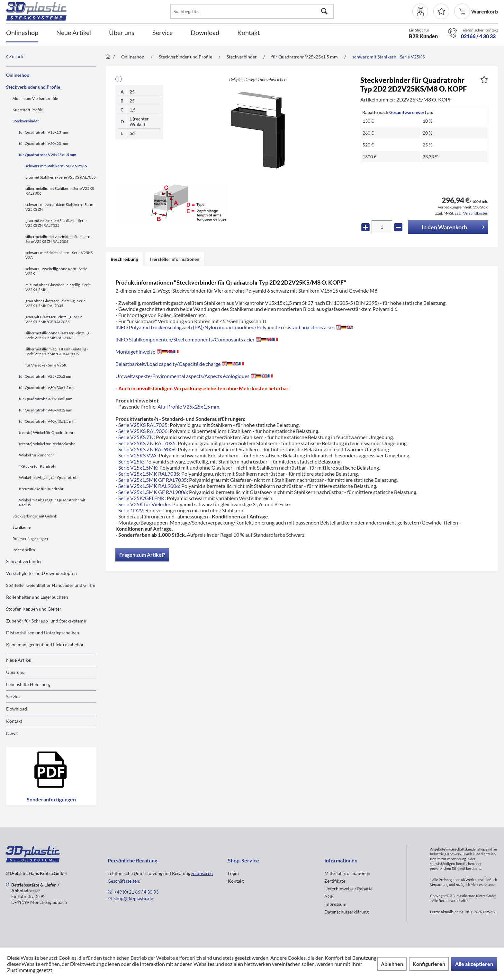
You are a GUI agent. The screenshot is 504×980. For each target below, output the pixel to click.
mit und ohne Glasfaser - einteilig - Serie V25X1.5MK (58, 287)
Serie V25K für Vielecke (144, 504)
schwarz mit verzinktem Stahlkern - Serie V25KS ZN (59, 207)
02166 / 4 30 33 (478, 36)
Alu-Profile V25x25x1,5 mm (188, 406)
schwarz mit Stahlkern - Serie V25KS (56, 166)
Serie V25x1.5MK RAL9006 (149, 486)
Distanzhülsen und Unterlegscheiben (43, 633)
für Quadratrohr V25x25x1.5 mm (48, 155)
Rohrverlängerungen (30, 539)
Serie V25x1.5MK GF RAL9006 (153, 492)
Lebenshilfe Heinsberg (28, 684)
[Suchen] (324, 11)
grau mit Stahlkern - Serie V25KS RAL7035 (61, 177)
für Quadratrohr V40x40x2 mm (46, 410)
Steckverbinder (26, 121)
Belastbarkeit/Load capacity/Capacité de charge (181, 364)
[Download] (205, 33)
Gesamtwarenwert (408, 112)
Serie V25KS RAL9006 (143, 431)
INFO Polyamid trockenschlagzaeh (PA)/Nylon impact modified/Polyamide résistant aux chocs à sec (234, 327)
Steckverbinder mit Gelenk (35, 516)
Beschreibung (124, 259)
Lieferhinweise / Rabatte (348, 889)
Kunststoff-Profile (28, 110)
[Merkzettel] (441, 11)
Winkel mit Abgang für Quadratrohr (49, 477)
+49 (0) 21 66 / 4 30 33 (136, 892)
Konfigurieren (429, 964)
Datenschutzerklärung (346, 912)
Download (17, 709)
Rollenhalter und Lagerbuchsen (37, 597)
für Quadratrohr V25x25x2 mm (46, 376)
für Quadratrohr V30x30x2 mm (46, 399)
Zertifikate (335, 881)
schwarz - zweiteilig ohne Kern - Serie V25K (56, 271)
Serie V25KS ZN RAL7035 (147, 443)
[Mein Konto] (423, 11)
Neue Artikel (19, 660)
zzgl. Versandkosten (472, 213)
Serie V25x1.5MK (138, 468)
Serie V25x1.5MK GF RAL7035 (153, 480)
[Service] (162, 33)
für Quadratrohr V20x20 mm (44, 143)
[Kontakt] (248, 33)
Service (13, 697)
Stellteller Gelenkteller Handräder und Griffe (51, 585)
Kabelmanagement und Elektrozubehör (45, 645)
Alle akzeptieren (474, 964)
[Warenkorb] (463, 11)
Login (233, 873)
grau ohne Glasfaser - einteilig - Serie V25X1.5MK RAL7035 (55, 303)
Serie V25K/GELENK (141, 498)
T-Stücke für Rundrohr (38, 466)
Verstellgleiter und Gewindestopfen (41, 573)
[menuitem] (423, 11)
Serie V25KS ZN (136, 437)
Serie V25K (131, 461)
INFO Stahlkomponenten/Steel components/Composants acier (198, 339)
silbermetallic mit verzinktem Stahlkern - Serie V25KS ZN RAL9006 (59, 239)
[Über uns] (122, 33)
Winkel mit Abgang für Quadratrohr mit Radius (52, 502)
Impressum (335, 904)
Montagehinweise (148, 352)
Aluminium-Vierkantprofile (35, 98)
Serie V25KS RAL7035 (143, 425)
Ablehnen (392, 964)
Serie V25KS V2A (137, 455)
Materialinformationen (347, 873)
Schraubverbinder (24, 561)
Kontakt (14, 721)
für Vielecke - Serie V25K (46, 365)
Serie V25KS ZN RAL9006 (147, 449)
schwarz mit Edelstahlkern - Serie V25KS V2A (59, 255)
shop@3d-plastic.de (133, 898)
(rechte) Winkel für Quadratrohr (46, 433)
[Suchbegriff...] (252, 11)
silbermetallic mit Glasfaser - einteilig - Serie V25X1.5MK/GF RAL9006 (57, 351)
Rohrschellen (24, 550)
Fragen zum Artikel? (142, 555)
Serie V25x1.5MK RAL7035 (149, 474)
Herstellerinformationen (175, 259)
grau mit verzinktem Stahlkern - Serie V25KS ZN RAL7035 (56, 223)
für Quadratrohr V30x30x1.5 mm (47, 388)
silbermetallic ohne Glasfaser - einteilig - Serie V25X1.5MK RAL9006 (58, 335)
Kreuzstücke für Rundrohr (41, 489)
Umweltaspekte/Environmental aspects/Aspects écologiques (195, 376)
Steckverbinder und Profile (33, 87)
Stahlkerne (22, 527)
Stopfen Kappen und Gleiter (34, 609)
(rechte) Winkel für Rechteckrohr (47, 444)
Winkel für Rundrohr (37, 455)
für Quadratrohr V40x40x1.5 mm (47, 421)
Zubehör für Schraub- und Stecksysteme (46, 621)
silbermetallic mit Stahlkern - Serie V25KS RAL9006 (60, 191)
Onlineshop (18, 75)
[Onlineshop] (22, 33)
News (12, 733)
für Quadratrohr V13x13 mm (44, 132)
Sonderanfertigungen (51, 776)
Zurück (15, 56)
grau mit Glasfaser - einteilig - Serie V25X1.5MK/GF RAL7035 (54, 319)
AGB (329, 896)
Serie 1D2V (131, 510)
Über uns (15, 672)
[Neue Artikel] (74, 33)
